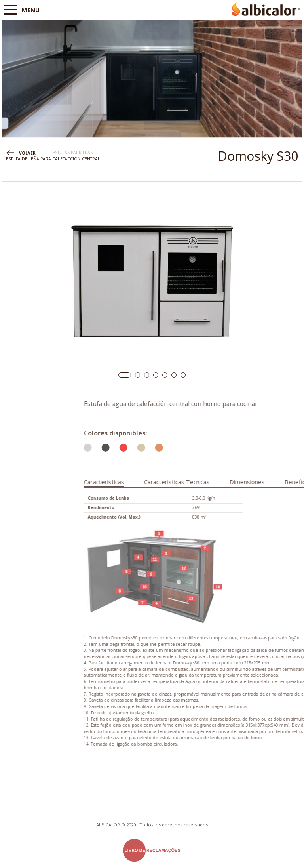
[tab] (178, 480)
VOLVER (27, 153)
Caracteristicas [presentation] (178, 482)
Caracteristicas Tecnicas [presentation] (251, 482)
